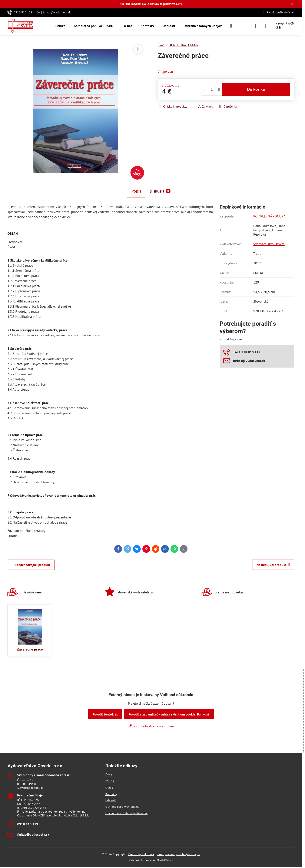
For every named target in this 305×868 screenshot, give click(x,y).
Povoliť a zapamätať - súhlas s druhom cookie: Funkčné (169, 714)
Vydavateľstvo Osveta (269, 244)
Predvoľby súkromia (141, 854)
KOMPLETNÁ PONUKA (269, 216)
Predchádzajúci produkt (31, 565)
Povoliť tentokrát (105, 714)
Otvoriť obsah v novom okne (151, 726)
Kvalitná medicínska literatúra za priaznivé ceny (151, 4)
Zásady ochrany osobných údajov (178, 854)
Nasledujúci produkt (273, 565)
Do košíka (256, 89)
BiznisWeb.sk (165, 860)
